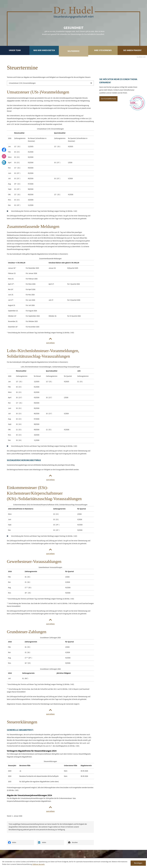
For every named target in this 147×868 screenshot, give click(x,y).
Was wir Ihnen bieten (44, 50)
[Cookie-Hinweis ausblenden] (138, 863)
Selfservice (73, 51)
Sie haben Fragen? (132, 50)
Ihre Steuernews (103, 50)
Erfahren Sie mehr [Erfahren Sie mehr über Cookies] (39, 864)
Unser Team (15, 50)
